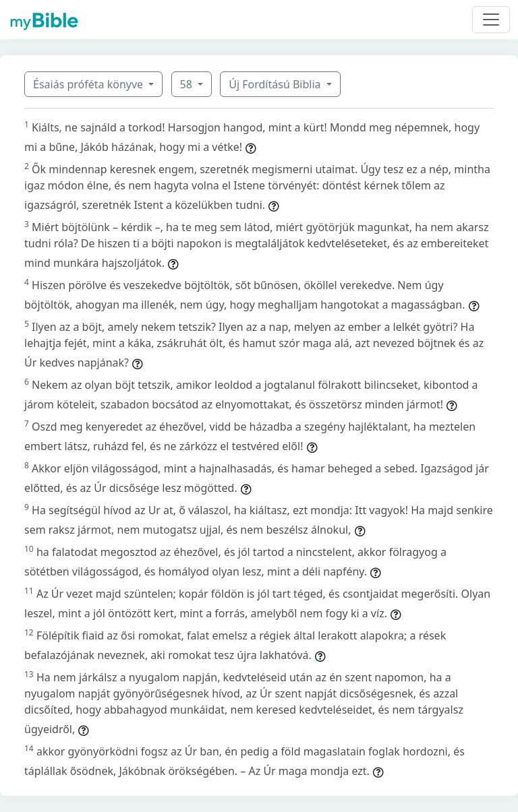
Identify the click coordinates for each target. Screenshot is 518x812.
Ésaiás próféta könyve (89, 84)
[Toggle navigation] (491, 20)
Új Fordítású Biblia (276, 84)
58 (188, 84)
